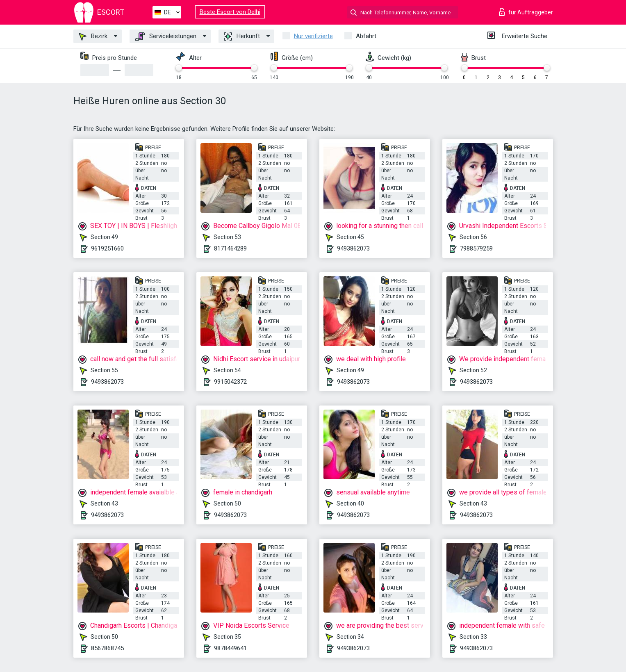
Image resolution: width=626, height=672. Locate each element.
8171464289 (230, 248)
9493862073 (353, 248)
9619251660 (107, 248)
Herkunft (242, 36)
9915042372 (230, 382)
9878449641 (230, 648)
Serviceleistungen (166, 36)
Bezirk (93, 36)
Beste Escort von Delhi (230, 12)
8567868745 (107, 648)
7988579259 (476, 248)
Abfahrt (366, 36)
